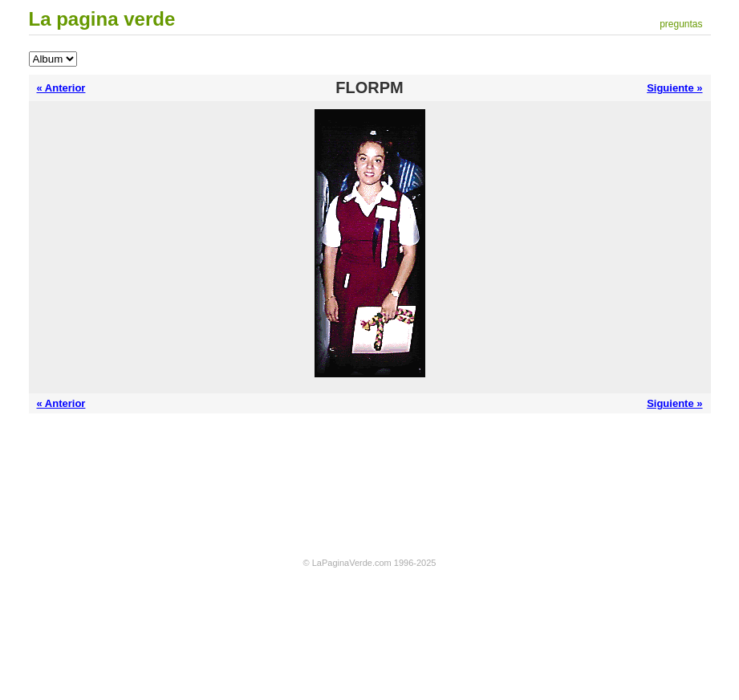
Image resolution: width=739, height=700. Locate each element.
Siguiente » (674, 88)
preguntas (681, 24)
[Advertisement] (370, 466)
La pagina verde (102, 19)
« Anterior (61, 88)
